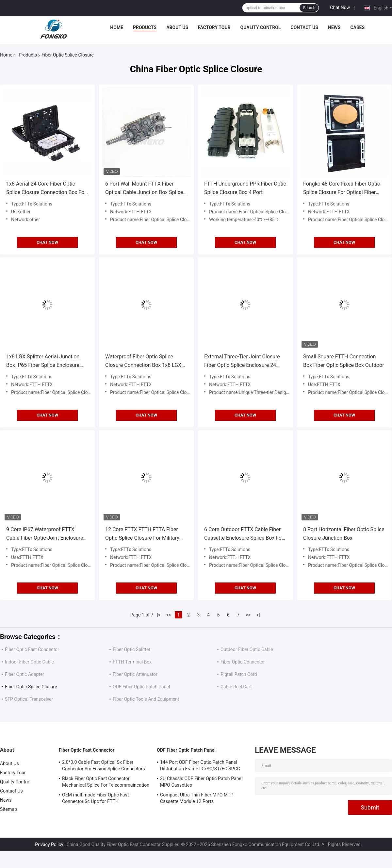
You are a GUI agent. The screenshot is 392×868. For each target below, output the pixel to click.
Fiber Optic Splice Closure (31, 687)
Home (117, 27)
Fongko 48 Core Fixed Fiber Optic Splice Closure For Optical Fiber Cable (342, 189)
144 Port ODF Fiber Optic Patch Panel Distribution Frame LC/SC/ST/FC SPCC (200, 765)
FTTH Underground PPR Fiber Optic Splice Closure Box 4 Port (245, 188)
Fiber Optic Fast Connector (32, 649)
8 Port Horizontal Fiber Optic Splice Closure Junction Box (344, 534)
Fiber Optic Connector (243, 662)
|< (159, 615)
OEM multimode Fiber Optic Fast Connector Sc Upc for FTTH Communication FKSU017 (96, 799)
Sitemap (8, 809)
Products (145, 27)
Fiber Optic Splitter (131, 649)
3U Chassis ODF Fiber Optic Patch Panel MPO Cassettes (201, 782)
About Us (177, 27)
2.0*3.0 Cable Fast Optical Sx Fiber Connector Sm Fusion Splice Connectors (104, 765)
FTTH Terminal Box (132, 662)
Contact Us (304, 27)
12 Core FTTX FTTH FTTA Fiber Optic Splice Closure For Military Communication (142, 534)
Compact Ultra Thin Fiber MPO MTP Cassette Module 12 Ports (197, 798)
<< (169, 615)
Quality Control (261, 27)
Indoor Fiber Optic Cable (29, 662)
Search (309, 8)
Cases (357, 27)
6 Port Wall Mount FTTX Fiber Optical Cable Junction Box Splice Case (144, 189)
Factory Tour (214, 27)
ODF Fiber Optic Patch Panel (141, 687)
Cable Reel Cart (236, 687)
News (334, 27)
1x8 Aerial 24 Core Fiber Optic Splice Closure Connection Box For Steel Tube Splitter (46, 189)
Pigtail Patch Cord (239, 674)
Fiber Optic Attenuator (135, 674)
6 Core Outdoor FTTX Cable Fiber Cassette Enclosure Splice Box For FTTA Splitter (244, 534)
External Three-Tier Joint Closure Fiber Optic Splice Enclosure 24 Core (242, 361)
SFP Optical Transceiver (29, 699)
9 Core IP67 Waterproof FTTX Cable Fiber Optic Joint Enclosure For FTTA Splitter (45, 534)
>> (248, 615)
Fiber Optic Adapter (24, 674)
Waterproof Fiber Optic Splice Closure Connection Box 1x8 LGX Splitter (143, 361)
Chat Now (340, 8)
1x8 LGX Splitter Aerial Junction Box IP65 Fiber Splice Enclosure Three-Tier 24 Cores (43, 361)
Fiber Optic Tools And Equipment (146, 699)
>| (258, 615)
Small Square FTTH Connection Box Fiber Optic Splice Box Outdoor (344, 361)
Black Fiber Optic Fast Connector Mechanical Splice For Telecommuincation (106, 782)
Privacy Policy (49, 844)
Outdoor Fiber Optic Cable (247, 649)
